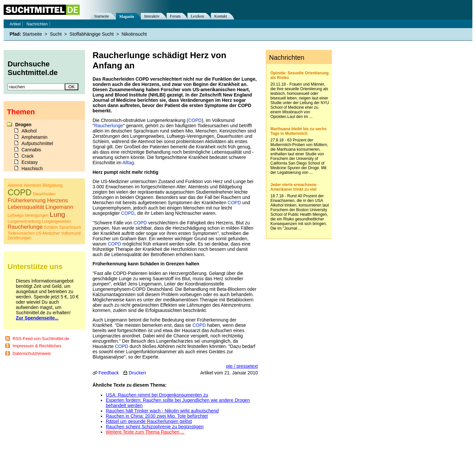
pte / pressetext (242, 366)
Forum (175, 16)
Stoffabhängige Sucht (92, 34)
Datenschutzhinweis (32, 353)
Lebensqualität (26, 207)
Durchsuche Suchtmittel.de (33, 68)
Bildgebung (53, 185)
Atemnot (15, 185)
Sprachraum (70, 227)
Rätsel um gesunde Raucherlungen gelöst (149, 421)
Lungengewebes (57, 221)
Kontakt (221, 16)
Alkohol (29, 131)
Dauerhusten (44, 194)
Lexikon (197, 16)
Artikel (15, 24)
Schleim (51, 227)
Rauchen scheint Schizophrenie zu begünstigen (155, 427)
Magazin (127, 17)
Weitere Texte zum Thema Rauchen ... (145, 432)
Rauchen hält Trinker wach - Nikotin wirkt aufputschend (162, 411)
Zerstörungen (19, 238)
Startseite (102, 16)
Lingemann (59, 207)
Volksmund (71, 233)
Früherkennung (27, 200)
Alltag (128, 163)
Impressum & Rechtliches (37, 346)
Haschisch (32, 169)
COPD (195, 120)
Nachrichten (37, 24)
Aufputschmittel (37, 143)
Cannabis (31, 150)
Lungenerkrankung (24, 221)
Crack (28, 156)
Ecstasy (30, 162)
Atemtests (33, 185)
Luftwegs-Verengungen (28, 215)
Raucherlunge (109, 126)
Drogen (23, 125)
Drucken (137, 373)
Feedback (109, 373)
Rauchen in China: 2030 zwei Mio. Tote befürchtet (157, 416)
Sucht (56, 34)
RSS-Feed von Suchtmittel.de (41, 339)
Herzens (57, 200)
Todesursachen (21, 233)
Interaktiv (152, 16)
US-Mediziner (48, 233)
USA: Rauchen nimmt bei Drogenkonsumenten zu (157, 395)
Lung (57, 214)
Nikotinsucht (134, 34)
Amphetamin (35, 137)
